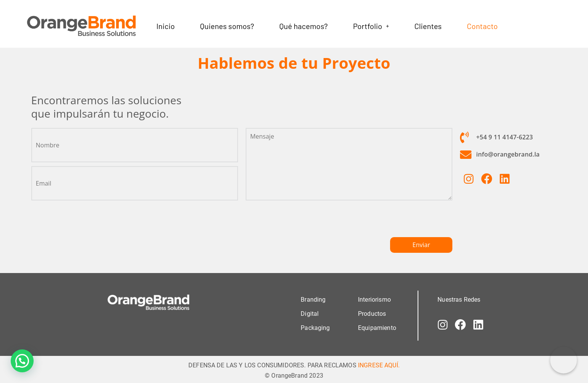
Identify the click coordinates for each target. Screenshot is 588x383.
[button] (371, 26)
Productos (372, 314)
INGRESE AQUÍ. (379, 365)
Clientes (428, 26)
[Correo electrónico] (564, 360)
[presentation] (304, 222)
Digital (310, 314)
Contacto (482, 26)
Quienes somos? (227, 26)
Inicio (165, 26)
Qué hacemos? (304, 26)
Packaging (315, 328)
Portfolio (371, 26)
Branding (313, 300)
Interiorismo (374, 300)
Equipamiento (377, 328)
